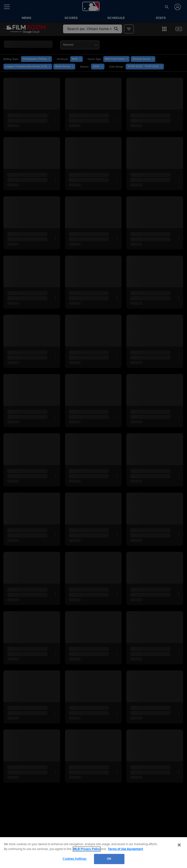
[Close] (179, 845)
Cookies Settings (75, 859)
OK (109, 859)
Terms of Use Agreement (125, 849)
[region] (93, 853)
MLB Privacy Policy (87, 849)
